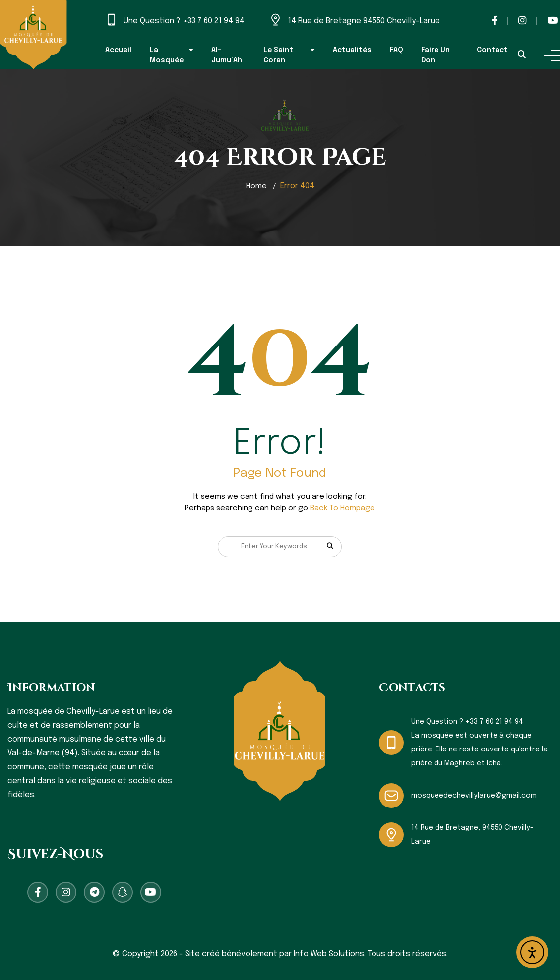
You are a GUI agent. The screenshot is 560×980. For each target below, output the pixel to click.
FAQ (397, 50)
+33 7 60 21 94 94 (214, 21)
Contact (492, 50)
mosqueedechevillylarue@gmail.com (474, 796)
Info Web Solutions (329, 954)
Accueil (118, 50)
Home (256, 186)
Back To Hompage (342, 508)
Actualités (352, 50)
